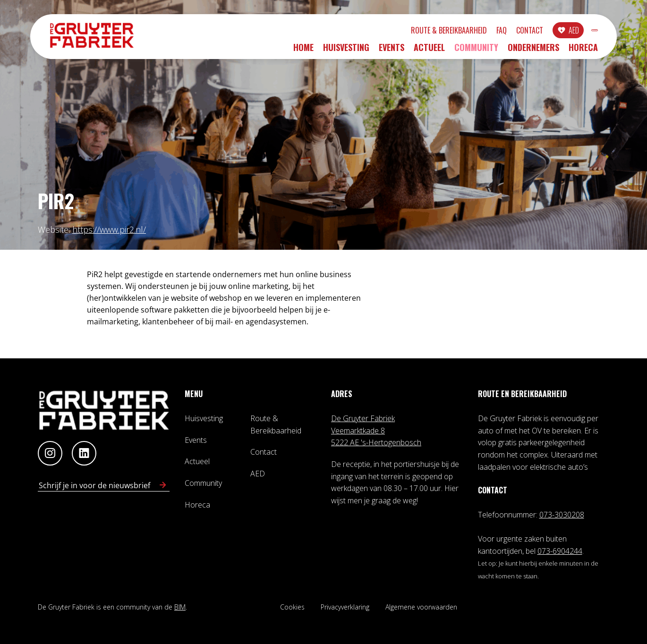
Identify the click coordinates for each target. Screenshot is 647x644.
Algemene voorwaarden (421, 607)
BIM (180, 607)
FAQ (451, 32)
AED (523, 32)
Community (476, 51)
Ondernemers (533, 51)
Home (303, 51)
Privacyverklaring (345, 607)
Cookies (292, 607)
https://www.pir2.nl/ (109, 229)
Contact (479, 32)
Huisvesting (346, 51)
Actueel (429, 51)
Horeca (583, 51)
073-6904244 (560, 551)
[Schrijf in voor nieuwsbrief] (163, 485)
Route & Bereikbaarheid (398, 32)
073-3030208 (562, 515)
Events (392, 51)
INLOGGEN (569, 32)
